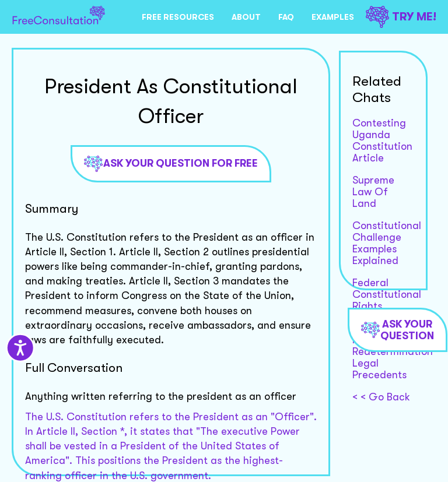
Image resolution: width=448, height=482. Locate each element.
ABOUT (246, 17)
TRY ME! (401, 17)
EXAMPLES (333, 17)
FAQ (286, 17)
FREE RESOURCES (178, 17)
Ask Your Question (398, 330)
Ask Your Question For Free (171, 164)
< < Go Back (381, 397)
